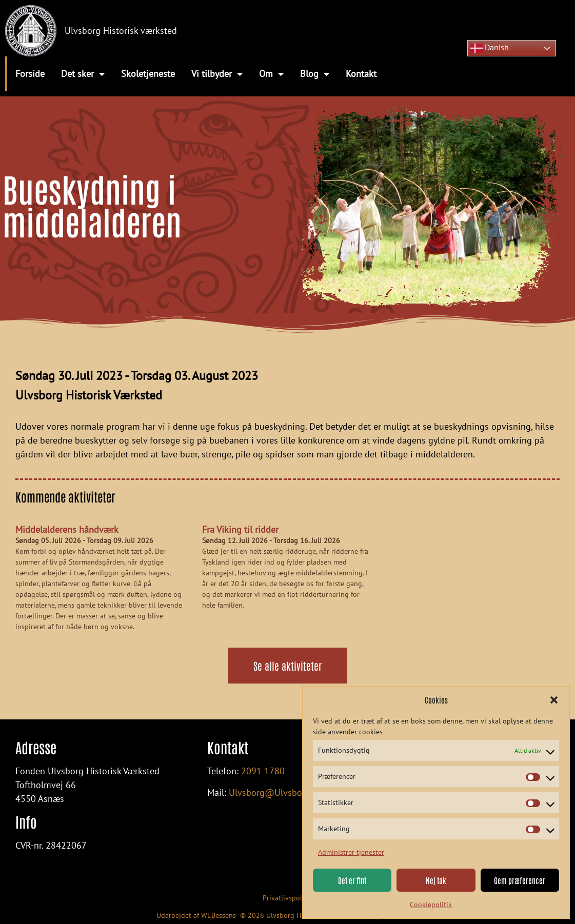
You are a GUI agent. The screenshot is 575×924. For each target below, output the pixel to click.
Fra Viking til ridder (240, 529)
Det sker (83, 74)
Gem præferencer (520, 880)
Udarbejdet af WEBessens (196, 915)
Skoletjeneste (148, 74)
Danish (490, 48)
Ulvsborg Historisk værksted (121, 31)
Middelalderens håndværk (67, 529)
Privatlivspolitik (287, 898)
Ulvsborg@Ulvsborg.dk (275, 792)
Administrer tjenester (351, 852)
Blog (315, 74)
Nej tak (436, 880)
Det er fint (352, 880)
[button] (554, 700)
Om (271, 74)
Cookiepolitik (431, 905)
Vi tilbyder (217, 74)
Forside (30, 74)
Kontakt (361, 74)
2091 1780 (263, 771)
